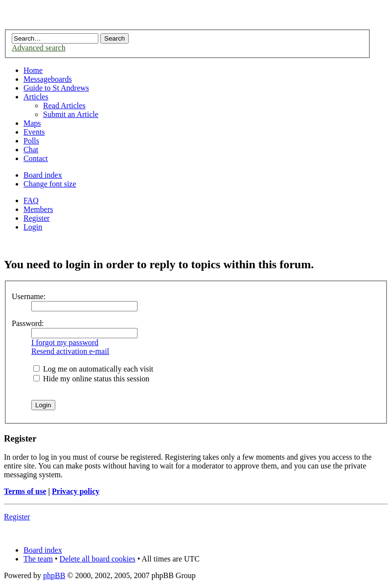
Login (33, 227)
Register (36, 218)
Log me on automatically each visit (93, 369)
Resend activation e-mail (70, 351)
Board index (43, 175)
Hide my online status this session (91, 379)
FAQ (31, 200)
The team (38, 559)
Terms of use (25, 491)
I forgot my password (65, 342)
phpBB (54, 575)
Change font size (50, 184)
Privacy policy (76, 491)
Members (38, 209)
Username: (29, 296)
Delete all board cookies (98, 559)
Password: (28, 323)
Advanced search (39, 48)
